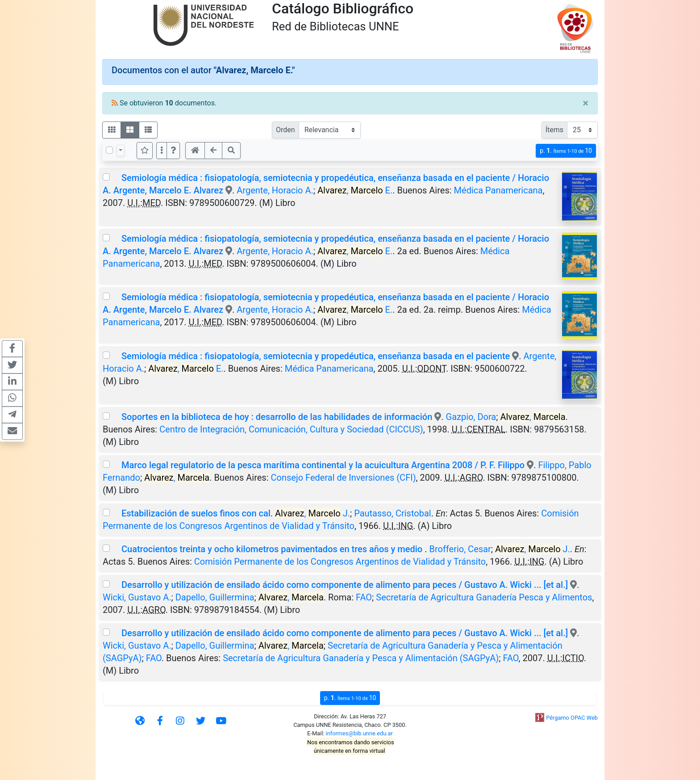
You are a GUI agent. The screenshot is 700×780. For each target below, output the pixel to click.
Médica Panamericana (498, 190)
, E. (355, 190)
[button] (173, 151)
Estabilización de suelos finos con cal (196, 513)
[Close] (585, 103)
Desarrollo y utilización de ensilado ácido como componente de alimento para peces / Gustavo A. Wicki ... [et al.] (345, 585)
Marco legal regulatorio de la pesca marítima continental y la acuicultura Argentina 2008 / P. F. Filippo (323, 465)
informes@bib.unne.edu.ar (359, 733)
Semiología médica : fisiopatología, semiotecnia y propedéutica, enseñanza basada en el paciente (316, 356)
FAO (364, 597)
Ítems (554, 130)
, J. (312, 513)
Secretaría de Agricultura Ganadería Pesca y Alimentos (484, 597)
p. (566, 151)
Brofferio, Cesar (460, 549)
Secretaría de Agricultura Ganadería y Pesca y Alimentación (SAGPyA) (361, 658)
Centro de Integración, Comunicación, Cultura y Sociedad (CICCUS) (291, 429)
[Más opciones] (162, 151)
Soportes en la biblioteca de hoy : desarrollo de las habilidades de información (277, 417)
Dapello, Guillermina (215, 597)
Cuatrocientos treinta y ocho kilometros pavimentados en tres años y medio (273, 549)
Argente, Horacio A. (275, 190)
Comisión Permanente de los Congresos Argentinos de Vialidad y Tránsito (340, 562)
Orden (285, 130)
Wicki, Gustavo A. (137, 597)
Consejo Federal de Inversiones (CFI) (344, 478)
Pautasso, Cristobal (393, 513)
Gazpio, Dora (471, 417)
